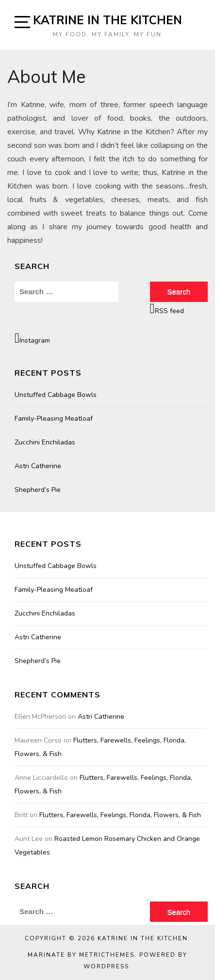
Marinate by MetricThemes (81, 955)
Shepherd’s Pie (38, 490)
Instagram (32, 338)
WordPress (106, 966)
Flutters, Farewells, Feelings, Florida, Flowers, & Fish (120, 815)
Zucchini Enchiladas (45, 442)
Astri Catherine (38, 466)
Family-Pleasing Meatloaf (54, 419)
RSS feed (167, 309)
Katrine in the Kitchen (107, 20)
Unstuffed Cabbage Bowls (56, 395)
